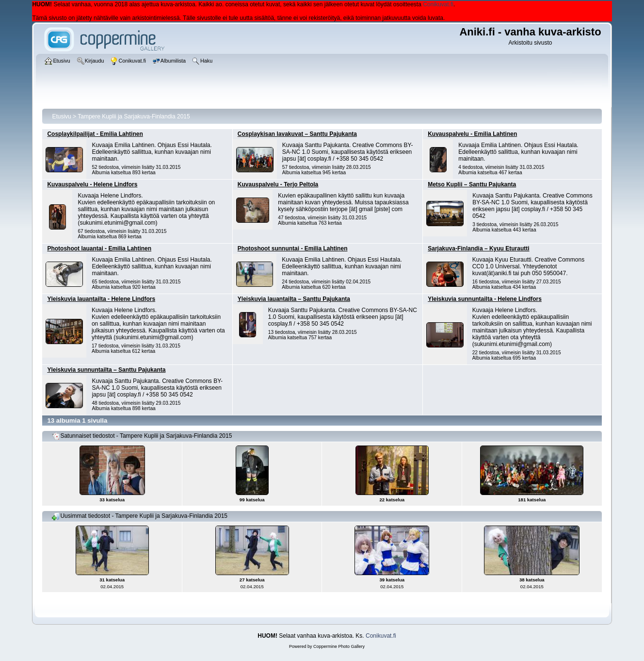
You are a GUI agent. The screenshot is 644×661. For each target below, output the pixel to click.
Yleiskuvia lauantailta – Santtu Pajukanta (294, 299)
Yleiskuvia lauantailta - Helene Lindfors (101, 299)
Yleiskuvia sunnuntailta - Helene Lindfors (485, 299)
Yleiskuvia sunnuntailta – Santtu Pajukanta (106, 370)
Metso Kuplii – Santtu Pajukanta (472, 184)
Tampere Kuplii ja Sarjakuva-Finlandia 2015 (134, 116)
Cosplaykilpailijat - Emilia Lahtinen (95, 134)
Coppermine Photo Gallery (339, 646)
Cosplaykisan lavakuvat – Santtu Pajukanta (297, 134)
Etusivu (61, 116)
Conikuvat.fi (438, 4)
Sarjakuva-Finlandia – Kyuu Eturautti (478, 248)
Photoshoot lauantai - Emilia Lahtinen (99, 248)
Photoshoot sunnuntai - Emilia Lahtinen (293, 248)
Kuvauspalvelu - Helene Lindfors (92, 184)
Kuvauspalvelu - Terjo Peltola (278, 184)
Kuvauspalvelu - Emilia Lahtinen (472, 134)
